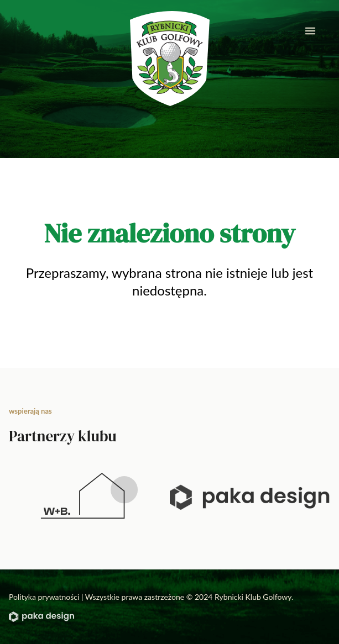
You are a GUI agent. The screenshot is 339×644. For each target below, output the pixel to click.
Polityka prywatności (44, 597)
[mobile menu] (310, 31)
